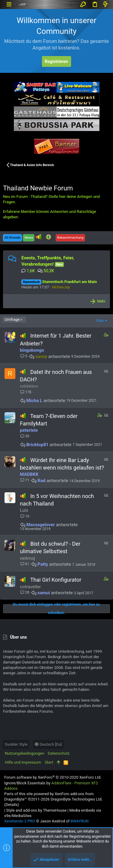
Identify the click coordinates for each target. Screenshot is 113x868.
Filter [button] (100, 321)
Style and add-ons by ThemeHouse (36, 810)
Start (49, 762)
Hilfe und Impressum (23, 762)
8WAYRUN (80, 821)
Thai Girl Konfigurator (56, 580)
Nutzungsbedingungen (24, 753)
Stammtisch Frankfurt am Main (59, 282)
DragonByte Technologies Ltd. (77, 799)
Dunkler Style (16, 744)
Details (11, 805)
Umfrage (12, 319)
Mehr (101, 301)
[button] (9, 4)
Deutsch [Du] (48, 744)
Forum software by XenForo (53, 777)
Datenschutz (58, 753)
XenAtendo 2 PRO (20, 821)
